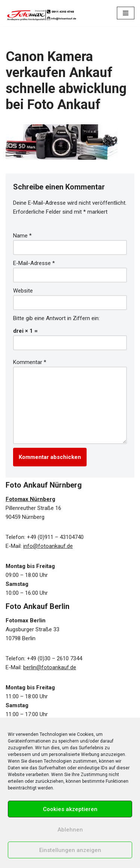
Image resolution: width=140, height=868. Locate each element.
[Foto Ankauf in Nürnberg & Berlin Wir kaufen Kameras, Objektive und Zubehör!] (41, 13)
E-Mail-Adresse (34, 263)
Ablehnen (70, 830)
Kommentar (30, 362)
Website (23, 291)
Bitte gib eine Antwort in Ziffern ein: (56, 318)
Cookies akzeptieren (70, 809)
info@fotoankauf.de (48, 546)
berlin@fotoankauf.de (50, 667)
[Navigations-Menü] (126, 13)
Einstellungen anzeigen (70, 850)
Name (22, 236)
